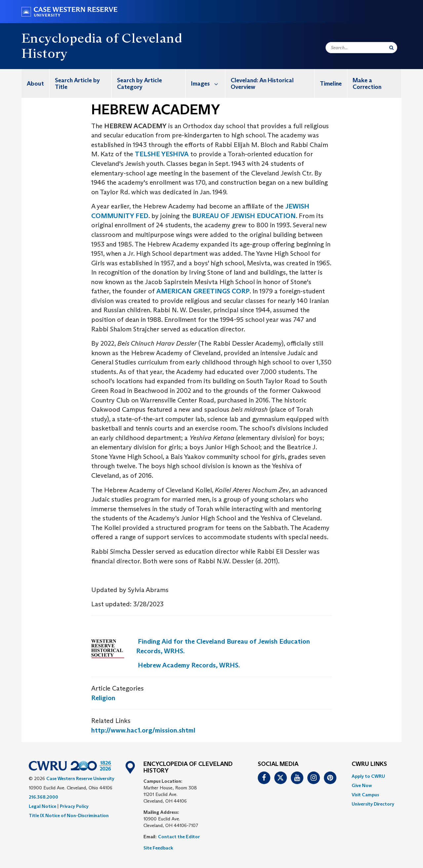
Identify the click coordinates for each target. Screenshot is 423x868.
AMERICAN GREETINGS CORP (203, 291)
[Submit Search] (391, 48)
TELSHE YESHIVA (162, 154)
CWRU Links (369, 764)
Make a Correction (367, 84)
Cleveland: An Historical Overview (262, 84)
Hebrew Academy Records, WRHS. (189, 665)
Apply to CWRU (368, 776)
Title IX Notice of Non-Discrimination (69, 815)
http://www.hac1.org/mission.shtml (143, 730)
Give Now (362, 785)
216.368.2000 (43, 797)
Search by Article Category (139, 84)
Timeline (331, 84)
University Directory (373, 804)
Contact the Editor (179, 837)
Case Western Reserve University (80, 778)
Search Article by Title (77, 84)
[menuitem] (36, 83)
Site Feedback (158, 848)
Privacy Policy (74, 806)
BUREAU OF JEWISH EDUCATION (244, 216)
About (35, 84)
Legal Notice (42, 806)
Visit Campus (365, 795)
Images (208, 83)
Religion (103, 698)
